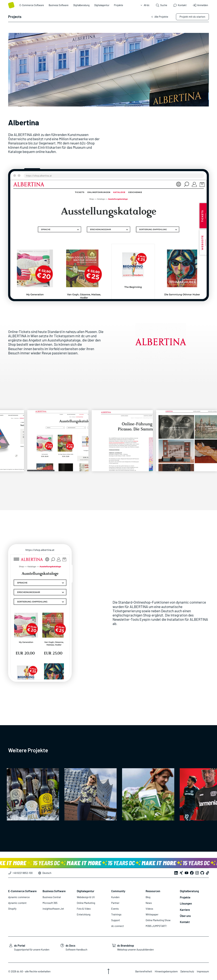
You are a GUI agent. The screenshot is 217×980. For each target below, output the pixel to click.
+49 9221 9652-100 (20, 873)
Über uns (185, 916)
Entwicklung (84, 914)
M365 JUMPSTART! (156, 926)
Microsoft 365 (50, 903)
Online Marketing (86, 903)
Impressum (203, 971)
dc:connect (117, 926)
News (149, 903)
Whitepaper (152, 914)
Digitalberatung (81, 5)
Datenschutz (187, 971)
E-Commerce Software (32, 5)
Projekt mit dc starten (192, 17)
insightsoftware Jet (53, 909)
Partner (115, 903)
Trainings (116, 914)
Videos (149, 909)
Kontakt (185, 922)
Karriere (185, 910)
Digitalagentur (102, 5)
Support (116, 920)
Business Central (52, 897)
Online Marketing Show (158, 920)
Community (118, 891)
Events (115, 909)
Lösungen (186, 903)
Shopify (12, 909)
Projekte (119, 5)
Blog (148, 897)
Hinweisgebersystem (166, 971)
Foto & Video (84, 909)
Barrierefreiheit (144, 971)
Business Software (59, 5)
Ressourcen (153, 891)
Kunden (115, 897)
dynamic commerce (19, 897)
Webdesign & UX (86, 897)
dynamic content (17, 903)
